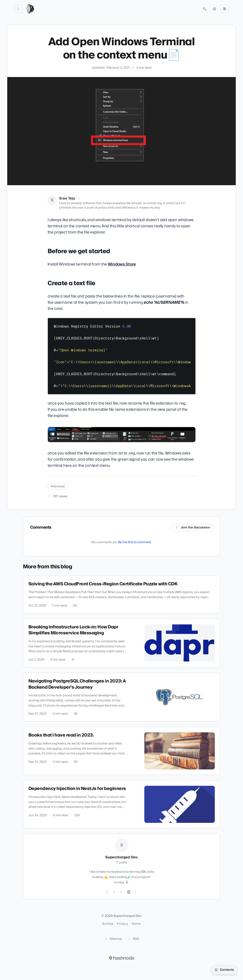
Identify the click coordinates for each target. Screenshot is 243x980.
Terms (136, 924)
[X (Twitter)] (79, 198)
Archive (108, 924)
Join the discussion (193, 528)
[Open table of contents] (224, 970)
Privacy (122, 924)
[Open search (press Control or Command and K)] (205, 9)
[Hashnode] (136, 892)
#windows (58, 486)
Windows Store (122, 264)
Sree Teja (67, 198)
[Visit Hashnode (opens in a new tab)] (122, 958)
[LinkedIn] (122, 892)
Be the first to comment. (135, 542)
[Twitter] (108, 892)
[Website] (129, 892)
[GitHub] (115, 892)
